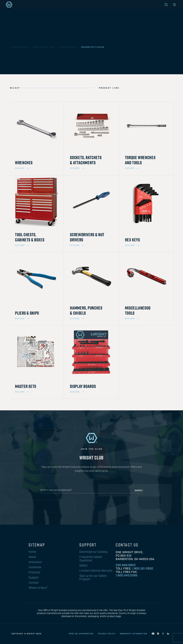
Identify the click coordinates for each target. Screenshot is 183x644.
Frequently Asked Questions (90, 559)
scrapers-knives (68, 47)
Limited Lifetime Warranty (96, 571)
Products (34, 572)
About (32, 557)
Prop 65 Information (81, 634)
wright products (20, 47)
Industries (35, 567)
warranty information (134, 634)
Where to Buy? (38, 588)
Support (34, 578)
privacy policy (107, 634)
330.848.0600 (126, 565)
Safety (83, 566)
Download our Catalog (93, 552)
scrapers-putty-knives (93, 47)
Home (32, 552)
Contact (34, 583)
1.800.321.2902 (143, 569)
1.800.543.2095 (127, 575)
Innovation (35, 562)
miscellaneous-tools (44, 47)
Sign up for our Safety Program (93, 578)
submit (139, 490)
